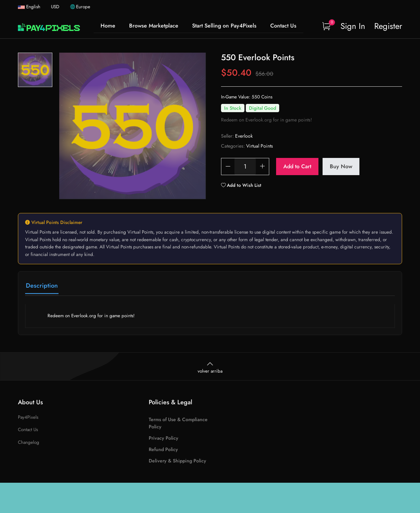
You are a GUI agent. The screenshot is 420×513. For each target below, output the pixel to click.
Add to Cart (297, 166)
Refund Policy (163, 449)
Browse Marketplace (154, 26)
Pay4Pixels (28, 417)
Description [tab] (42, 286)
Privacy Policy (164, 438)
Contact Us (283, 26)
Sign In (353, 26)
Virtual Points (260, 146)
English (30, 7)
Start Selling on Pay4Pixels (224, 26)
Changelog (29, 442)
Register (388, 26)
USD (56, 7)
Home (108, 26)
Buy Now (341, 166)
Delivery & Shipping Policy (177, 461)
